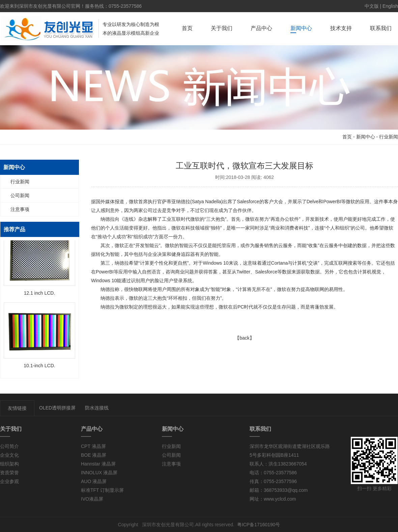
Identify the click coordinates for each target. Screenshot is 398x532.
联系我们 (381, 28)
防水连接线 (97, 408)
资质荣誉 (9, 473)
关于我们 (222, 28)
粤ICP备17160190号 (259, 525)
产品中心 (261, 28)
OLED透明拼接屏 (57, 408)
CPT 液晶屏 (93, 446)
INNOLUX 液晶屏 (99, 473)
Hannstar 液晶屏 (98, 464)
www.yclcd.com (280, 499)
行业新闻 (389, 137)
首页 (187, 28)
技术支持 (341, 28)
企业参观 (9, 481)
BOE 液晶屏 (94, 455)
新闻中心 (301, 28)
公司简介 (9, 446)
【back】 (245, 338)
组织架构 (9, 464)
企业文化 (9, 455)
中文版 (372, 6)
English (390, 6)
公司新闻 (20, 195)
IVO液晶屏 (92, 499)
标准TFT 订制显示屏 (102, 490)
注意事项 (20, 209)
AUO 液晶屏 (94, 481)
